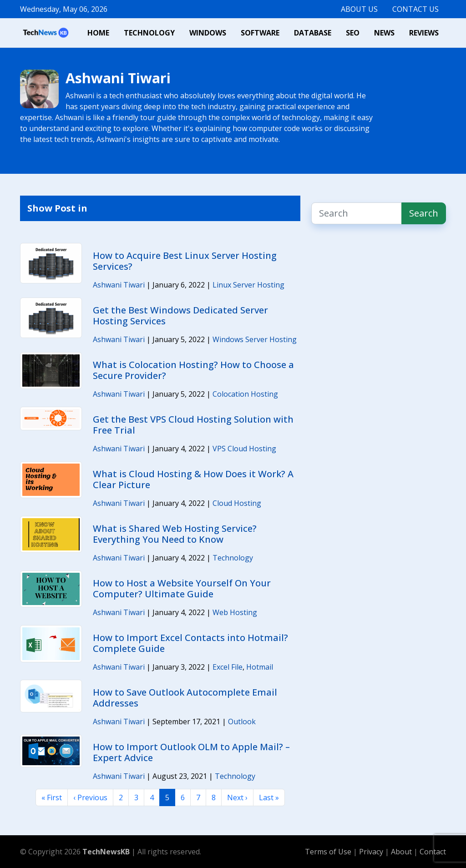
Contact (433, 852)
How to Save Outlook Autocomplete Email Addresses (185, 698)
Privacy (372, 852)
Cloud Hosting (237, 503)
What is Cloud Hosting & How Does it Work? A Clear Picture (193, 479)
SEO (353, 33)
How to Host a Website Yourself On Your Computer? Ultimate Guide (182, 588)
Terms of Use (328, 852)
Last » (269, 797)
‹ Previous (90, 797)
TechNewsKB (106, 852)
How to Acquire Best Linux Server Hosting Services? (185, 261)
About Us (359, 9)
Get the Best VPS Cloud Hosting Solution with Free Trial (193, 425)
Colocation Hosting (245, 394)
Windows (208, 33)
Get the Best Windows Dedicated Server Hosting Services (180, 315)
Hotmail (260, 667)
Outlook (242, 722)
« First (52, 797)
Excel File (228, 667)
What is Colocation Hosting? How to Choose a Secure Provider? (193, 370)
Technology (149, 33)
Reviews (424, 33)
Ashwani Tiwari (119, 285)
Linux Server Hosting (248, 285)
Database (313, 33)
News (384, 33)
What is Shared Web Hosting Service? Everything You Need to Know (175, 534)
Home (98, 33)
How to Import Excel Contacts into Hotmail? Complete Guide (190, 643)
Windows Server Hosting (255, 339)
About (402, 852)
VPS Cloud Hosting (244, 449)
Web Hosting (235, 612)
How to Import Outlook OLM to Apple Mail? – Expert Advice (191, 752)
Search (424, 213)
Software (260, 33)
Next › (237, 797)
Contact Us (415, 9)
